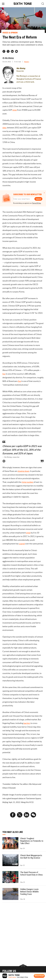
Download (39, 976)
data (4, 128)
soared (22, 544)
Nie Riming (9, 58)
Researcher (20, 71)
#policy (27, 62)
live (4, 374)
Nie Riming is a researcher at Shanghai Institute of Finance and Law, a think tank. (29, 79)
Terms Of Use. (37, 203)
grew (15, 110)
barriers (27, 723)
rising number (28, 482)
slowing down (23, 471)
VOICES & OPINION (10, 33)
